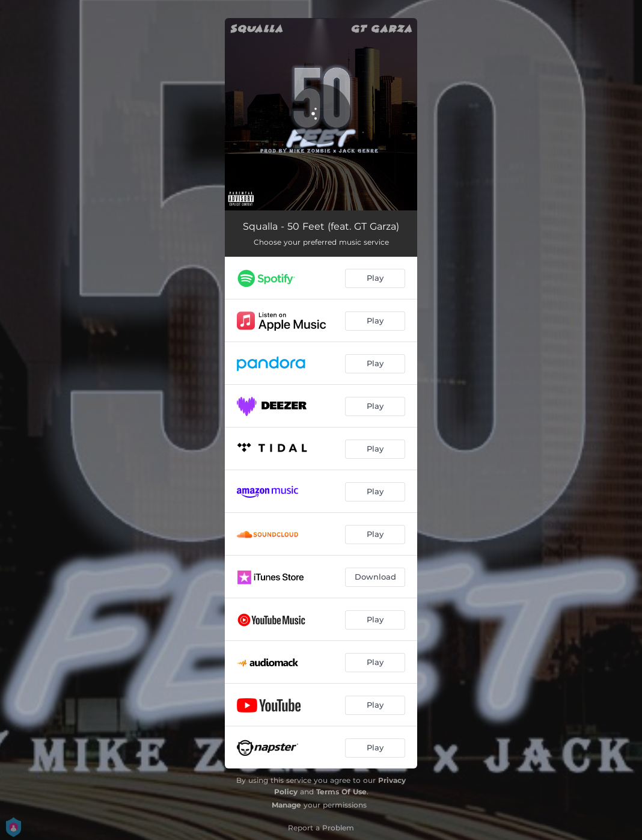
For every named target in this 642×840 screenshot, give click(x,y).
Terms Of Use (341, 792)
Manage (286, 805)
